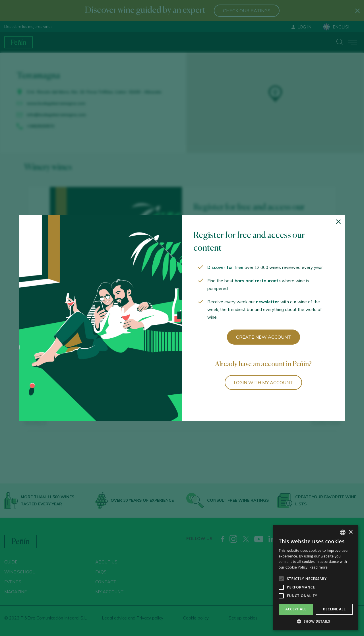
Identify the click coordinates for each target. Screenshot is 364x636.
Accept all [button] (296, 609)
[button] (316, 621)
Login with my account (263, 382)
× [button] (350, 532)
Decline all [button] (334, 609)
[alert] (316, 578)
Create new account (263, 337)
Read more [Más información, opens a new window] (318, 567)
